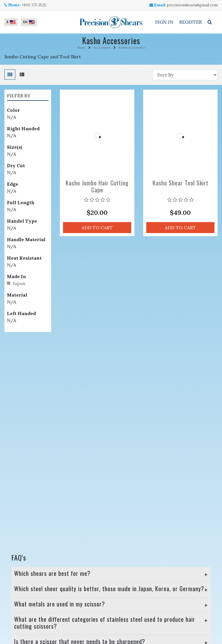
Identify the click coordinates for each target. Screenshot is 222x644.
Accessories (102, 48)
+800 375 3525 (34, 5)
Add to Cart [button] (97, 228)
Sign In (164, 22)
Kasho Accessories (132, 48)
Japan (19, 283)
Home (81, 48)
